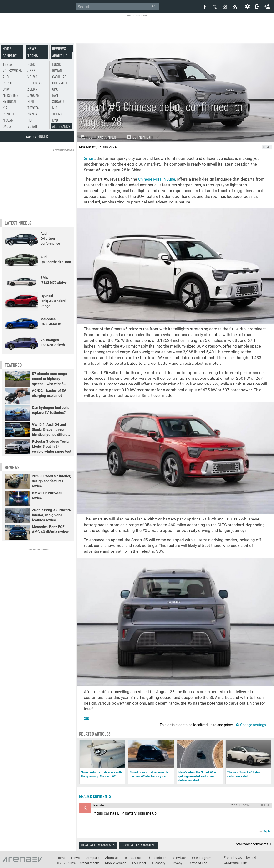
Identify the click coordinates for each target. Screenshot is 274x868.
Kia (5, 108)
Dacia (7, 126)
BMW (6, 89)
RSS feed (135, 858)
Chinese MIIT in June (157, 179)
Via (86, 718)
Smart (89, 158)
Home (7, 48)
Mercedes (11, 95)
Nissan (8, 120)
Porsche (10, 83)
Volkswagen (13, 70)
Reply (267, 831)
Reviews (59, 48)
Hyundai (9, 101)
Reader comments (95, 796)
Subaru (58, 101)
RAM (55, 95)
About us (60, 56)
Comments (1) (140, 137)
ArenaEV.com (89, 863)
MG (30, 120)
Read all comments (98, 845)
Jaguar (33, 95)
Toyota (33, 108)
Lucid (57, 64)
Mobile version (116, 863)
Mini (31, 101)
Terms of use (198, 863)
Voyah (32, 126)
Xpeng (57, 114)
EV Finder (139, 863)
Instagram (204, 858)
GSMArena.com (235, 863)
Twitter (181, 858)
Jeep (31, 70)
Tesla (7, 64)
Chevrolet (61, 83)
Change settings (251, 725)
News (32, 48)
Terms (33, 56)
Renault (9, 114)
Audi (6, 77)
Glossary (159, 863)
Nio (55, 108)
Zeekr (32, 89)
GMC (55, 89)
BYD (55, 120)
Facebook (159, 858)
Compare (10, 56)
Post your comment (99, 137)
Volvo (32, 77)
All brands (61, 126)
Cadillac (59, 77)
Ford (31, 64)
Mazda (32, 114)
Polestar (35, 83)
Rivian (57, 70)
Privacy (177, 863)
